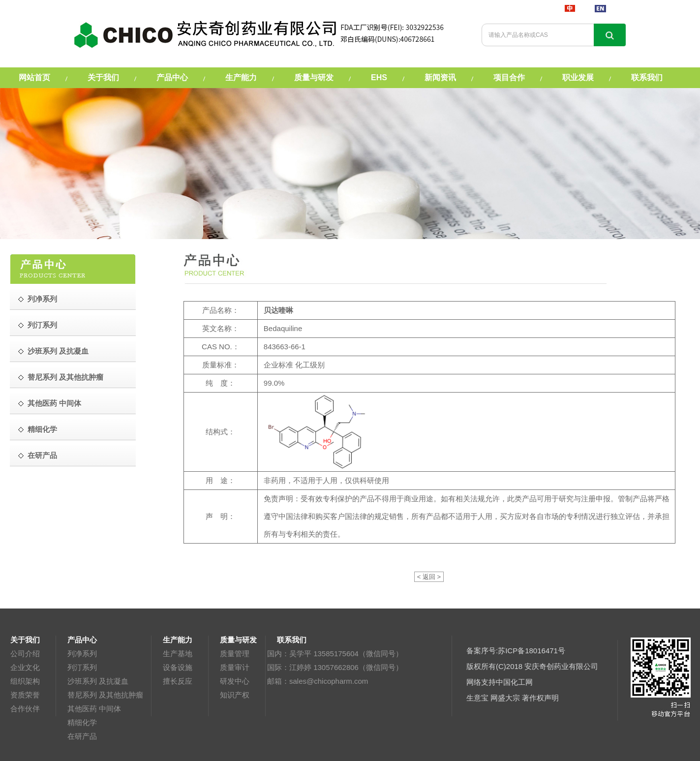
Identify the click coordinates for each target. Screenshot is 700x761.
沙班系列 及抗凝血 (98, 681)
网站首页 (34, 77)
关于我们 (103, 77)
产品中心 (172, 77)
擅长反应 (178, 681)
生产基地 (178, 654)
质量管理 (235, 654)
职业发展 (578, 77)
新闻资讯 (440, 77)
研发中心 (235, 681)
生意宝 (477, 698)
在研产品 (82, 736)
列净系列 (82, 654)
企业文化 (25, 667)
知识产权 (235, 695)
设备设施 (178, 667)
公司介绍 (25, 654)
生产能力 (241, 77)
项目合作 (509, 77)
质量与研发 (314, 77)
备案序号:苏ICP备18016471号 (516, 651)
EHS (379, 77)
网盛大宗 (505, 698)
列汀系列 (82, 667)
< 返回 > (429, 577)
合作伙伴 (25, 709)
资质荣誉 (25, 695)
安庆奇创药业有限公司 (561, 666)
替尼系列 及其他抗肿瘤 (105, 695)
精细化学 (82, 722)
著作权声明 (540, 698)
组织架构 (25, 681)
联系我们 (647, 77)
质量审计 (235, 667)
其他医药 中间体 (94, 709)
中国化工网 (514, 682)
